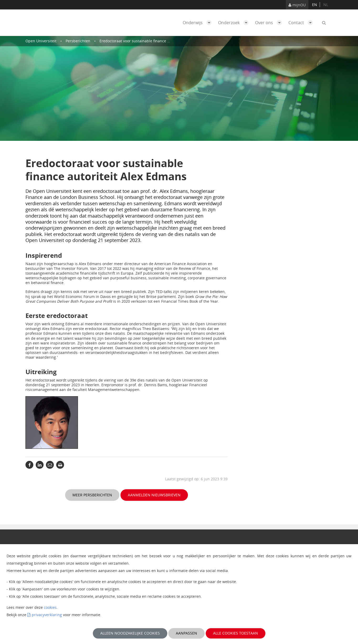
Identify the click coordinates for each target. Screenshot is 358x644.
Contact (302, 23)
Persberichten (78, 41)
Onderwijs (198, 23)
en (315, 5)
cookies (50, 607)
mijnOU (297, 5)
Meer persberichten (92, 495)
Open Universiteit (41, 41)
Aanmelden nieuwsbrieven (154, 495)
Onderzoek (235, 23)
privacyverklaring (47, 615)
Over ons (270, 23)
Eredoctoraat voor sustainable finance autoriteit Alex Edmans (153, 41)
